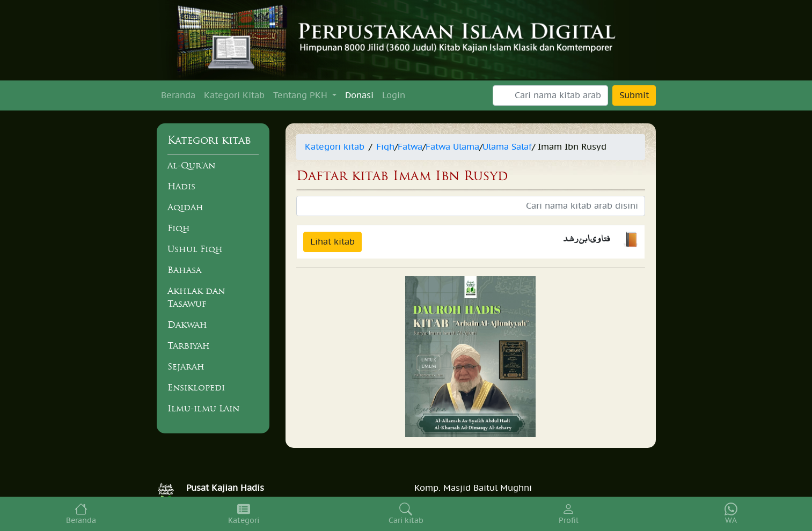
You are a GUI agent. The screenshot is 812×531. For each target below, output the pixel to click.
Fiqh (179, 228)
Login (394, 95)
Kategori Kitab (234, 95)
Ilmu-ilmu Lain (203, 408)
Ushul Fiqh (195, 249)
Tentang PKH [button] (302, 95)
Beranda (178, 95)
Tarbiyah (189, 345)
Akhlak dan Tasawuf (196, 297)
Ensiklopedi (196, 387)
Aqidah (185, 207)
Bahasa (184, 270)
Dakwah (187, 324)
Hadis (181, 186)
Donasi (359, 95)
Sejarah (186, 366)
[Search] (550, 95)
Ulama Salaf (507, 147)
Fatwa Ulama (452, 147)
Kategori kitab (335, 147)
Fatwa (410, 147)
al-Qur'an (191, 165)
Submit (634, 95)
